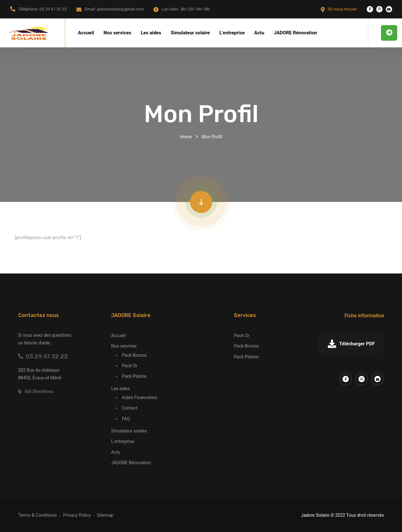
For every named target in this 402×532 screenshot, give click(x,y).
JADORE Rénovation (295, 33)
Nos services (117, 33)
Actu (259, 33)
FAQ (126, 419)
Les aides (151, 33)
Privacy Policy (77, 515)
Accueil (86, 33)
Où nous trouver (342, 9)
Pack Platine (134, 376)
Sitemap (105, 515)
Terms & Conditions (38, 515)
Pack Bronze (134, 355)
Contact (130, 408)
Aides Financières (139, 397)
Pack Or (130, 366)
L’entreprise (232, 33)
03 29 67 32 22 (43, 356)
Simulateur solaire (190, 33)
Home (186, 137)
